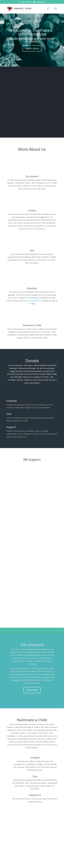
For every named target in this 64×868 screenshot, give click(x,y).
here (43, 182)
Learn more (32, 45)
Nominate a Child (32, 322)
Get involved (32, 641)
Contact (32, 207)
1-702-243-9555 (26, 2)
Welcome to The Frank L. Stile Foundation (32, 29)
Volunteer (32, 686)
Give (32, 247)
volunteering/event (33, 297)
